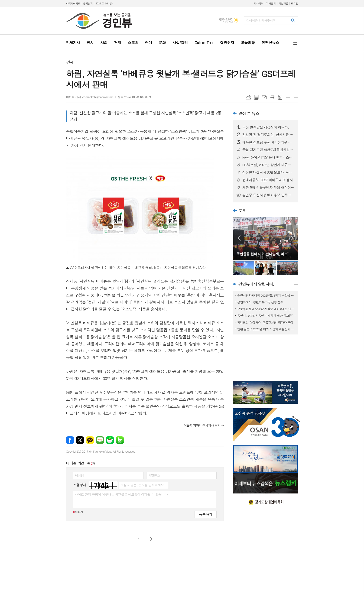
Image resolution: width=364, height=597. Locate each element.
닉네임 (79, 475)
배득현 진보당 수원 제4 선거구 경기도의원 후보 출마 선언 (268, 142)
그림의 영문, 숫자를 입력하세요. (142, 485)
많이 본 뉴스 (249, 114)
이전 (138, 539)
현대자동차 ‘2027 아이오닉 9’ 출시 (268, 180)
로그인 (294, 3)
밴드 (120, 440)
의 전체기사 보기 (202, 425)
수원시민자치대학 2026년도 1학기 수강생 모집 (266, 295)
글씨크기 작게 (296, 97)
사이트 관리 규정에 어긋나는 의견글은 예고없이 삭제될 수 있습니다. (122, 494)
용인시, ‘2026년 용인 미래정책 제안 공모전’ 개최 (266, 316)
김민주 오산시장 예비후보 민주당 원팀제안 (268, 195)
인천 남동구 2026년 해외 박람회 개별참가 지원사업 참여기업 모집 (266, 329)
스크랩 (280, 97)
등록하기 (205, 514)
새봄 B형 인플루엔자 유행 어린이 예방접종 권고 (268, 188)
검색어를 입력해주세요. (261, 20)
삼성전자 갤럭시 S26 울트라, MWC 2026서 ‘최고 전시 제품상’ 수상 (268, 172)
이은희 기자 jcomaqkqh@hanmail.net (89, 97)
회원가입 (283, 3)
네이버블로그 (100, 440)
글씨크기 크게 (288, 97)
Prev (239, 238)
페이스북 (70, 440)
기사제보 (258, 3)
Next (292, 238)
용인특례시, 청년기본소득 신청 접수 (260, 302)
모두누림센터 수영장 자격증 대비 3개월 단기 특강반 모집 (266, 309)
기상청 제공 (228, 22)
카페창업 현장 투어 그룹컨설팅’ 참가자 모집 (265, 322)
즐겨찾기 (88, 3)
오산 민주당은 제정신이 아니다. (266, 127)
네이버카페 (110, 440)
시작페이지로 (73, 3)
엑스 (80, 440)
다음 (151, 539)
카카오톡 (90, 440)
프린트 (272, 97)
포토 (242, 211)
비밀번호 (154, 475)
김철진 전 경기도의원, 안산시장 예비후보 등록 (268, 135)
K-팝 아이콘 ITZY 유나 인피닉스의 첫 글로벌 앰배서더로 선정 (268, 157)
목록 (256, 97)
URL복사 (248, 97)
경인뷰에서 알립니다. (256, 284)
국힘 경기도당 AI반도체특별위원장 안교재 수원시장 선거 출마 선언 (268, 150)
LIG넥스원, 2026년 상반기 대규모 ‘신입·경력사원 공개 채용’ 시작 (268, 165)
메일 (264, 97)
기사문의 (271, 3)
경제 (70, 62)
